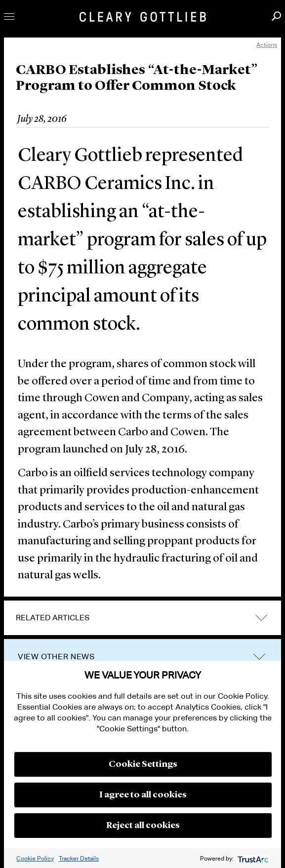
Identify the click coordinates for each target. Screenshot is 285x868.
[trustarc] (252, 858)
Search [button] (276, 16)
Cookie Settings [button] (143, 764)
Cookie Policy (35, 858)
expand (261, 618)
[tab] (142, 618)
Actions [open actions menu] (267, 45)
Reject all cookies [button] (143, 826)
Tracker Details (79, 858)
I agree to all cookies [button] (143, 795)
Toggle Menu (9, 17)
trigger (259, 657)
